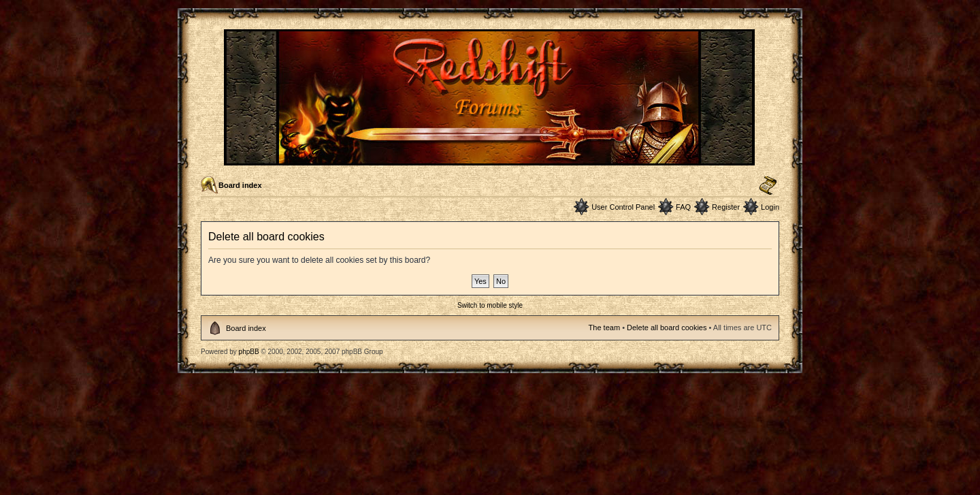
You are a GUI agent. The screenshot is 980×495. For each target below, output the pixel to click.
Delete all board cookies (667, 328)
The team (604, 328)
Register (726, 207)
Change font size (768, 186)
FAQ (683, 207)
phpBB (249, 352)
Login (770, 207)
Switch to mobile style (490, 305)
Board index (240, 185)
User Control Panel (623, 207)
